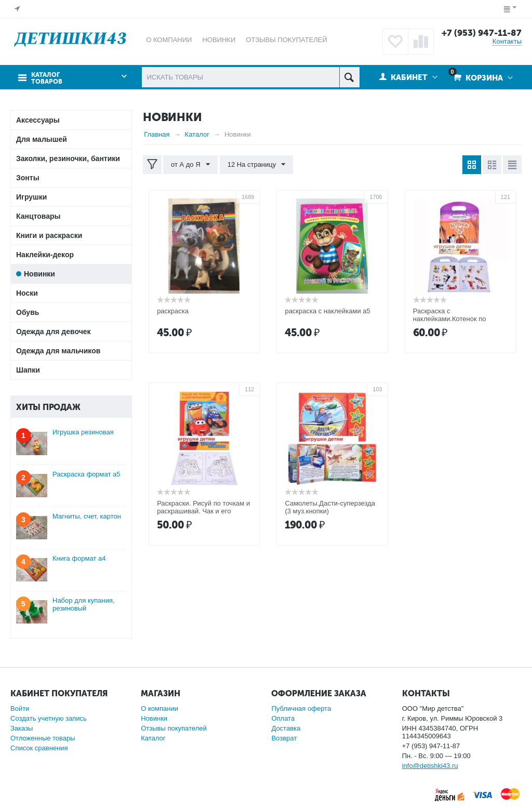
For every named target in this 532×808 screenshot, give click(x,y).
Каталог (153, 738)
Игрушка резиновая (83, 432)
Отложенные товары (43, 738)
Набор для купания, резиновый (84, 604)
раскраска (173, 311)
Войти (20, 708)
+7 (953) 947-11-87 (482, 33)
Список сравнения (39, 748)
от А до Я (190, 165)
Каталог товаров (47, 78)
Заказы (22, 728)
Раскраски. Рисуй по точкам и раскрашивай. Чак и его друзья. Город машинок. (203, 511)
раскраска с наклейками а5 (327, 311)
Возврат (284, 738)
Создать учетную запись (49, 718)
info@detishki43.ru (430, 766)
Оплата (283, 718)
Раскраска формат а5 (87, 474)
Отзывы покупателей (174, 728)
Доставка (286, 728)
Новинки (154, 718)
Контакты (507, 41)
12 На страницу (256, 165)
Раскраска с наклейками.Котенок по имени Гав (450, 319)
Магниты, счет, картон (87, 516)
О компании (159, 708)
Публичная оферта (301, 708)
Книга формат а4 (79, 558)
